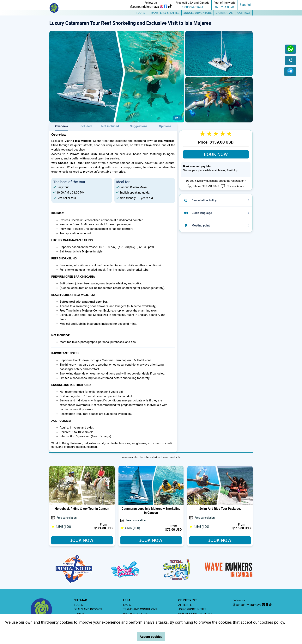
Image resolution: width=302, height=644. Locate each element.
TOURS (78, 605)
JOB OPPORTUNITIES (192, 609)
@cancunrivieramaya (145, 7)
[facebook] (166, 7)
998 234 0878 (225, 7)
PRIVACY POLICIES (136, 614)
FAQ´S (127, 605)
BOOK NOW (216, 154)
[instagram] (161, 7)
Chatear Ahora (235, 186)
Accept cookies (151, 637)
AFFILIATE (185, 605)
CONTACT (80, 614)
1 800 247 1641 (193, 7)
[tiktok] (170, 7)
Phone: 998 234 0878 (206, 186)
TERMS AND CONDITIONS (140, 609)
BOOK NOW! (82, 540)
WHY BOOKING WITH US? (195, 614)
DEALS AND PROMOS (88, 609)
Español (245, 5)
